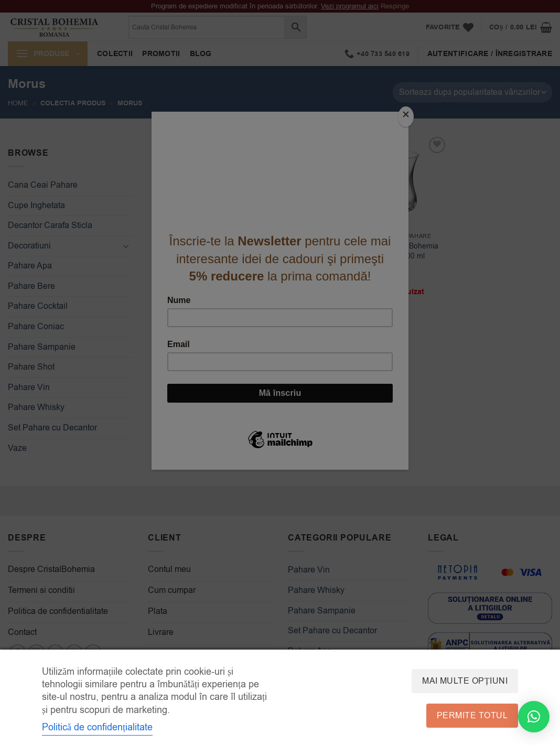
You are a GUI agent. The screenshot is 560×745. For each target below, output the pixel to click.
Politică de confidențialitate (97, 727)
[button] (534, 717)
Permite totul (472, 716)
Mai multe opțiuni (465, 681)
